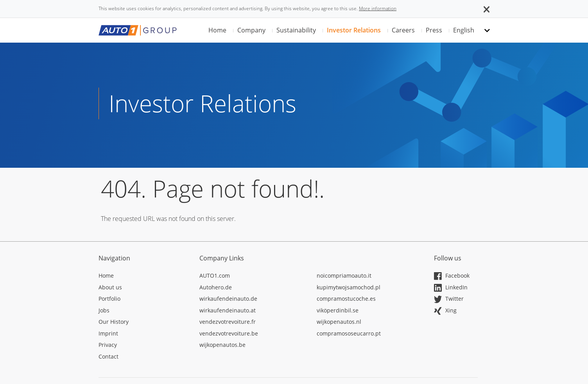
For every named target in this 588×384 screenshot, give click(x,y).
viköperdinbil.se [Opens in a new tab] (338, 310)
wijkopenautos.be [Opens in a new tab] (222, 345)
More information (378, 8)
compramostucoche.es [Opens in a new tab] (346, 299)
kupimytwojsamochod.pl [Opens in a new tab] (349, 287)
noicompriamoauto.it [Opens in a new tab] (344, 275)
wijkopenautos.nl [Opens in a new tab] (339, 322)
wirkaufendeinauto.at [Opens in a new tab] (228, 310)
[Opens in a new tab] (143, 277)
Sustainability (296, 30)
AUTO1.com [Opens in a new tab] (215, 275)
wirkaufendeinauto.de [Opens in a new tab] (228, 299)
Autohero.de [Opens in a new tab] (216, 287)
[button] (487, 9)
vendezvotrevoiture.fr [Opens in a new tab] (228, 322)
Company (251, 30)
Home (217, 30)
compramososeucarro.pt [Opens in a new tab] (349, 333)
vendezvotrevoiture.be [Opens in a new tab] (229, 333)
